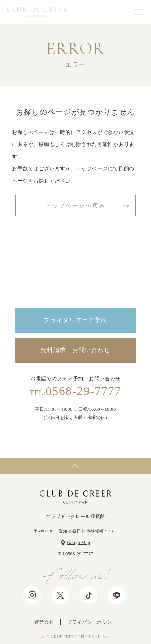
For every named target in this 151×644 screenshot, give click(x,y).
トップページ (92, 168)
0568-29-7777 (75, 391)
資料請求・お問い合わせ (75, 350)
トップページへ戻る (75, 206)
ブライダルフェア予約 (75, 320)
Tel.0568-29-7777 (75, 554)
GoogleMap (78, 543)
